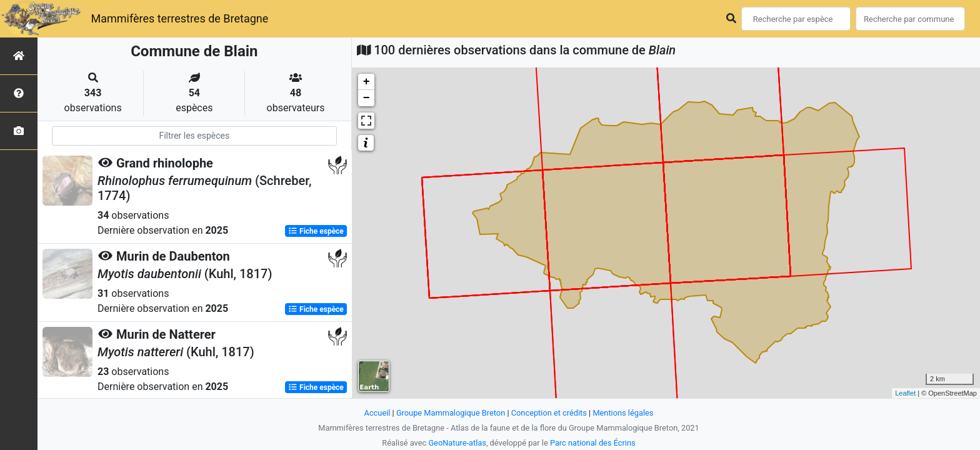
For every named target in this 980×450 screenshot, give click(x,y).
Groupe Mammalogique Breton (451, 413)
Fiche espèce (316, 231)
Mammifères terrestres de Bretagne (179, 18)
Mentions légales (623, 413)
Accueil (377, 413)
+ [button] (367, 82)
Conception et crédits (549, 413)
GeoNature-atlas (457, 443)
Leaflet (905, 393)
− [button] (367, 98)
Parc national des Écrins (593, 443)
